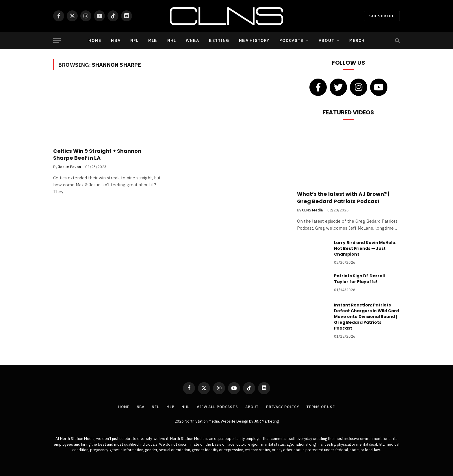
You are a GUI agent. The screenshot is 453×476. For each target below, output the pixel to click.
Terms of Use (324, 407)
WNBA (192, 40)
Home (95, 40)
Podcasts (292, 40)
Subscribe (382, 16)
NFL (134, 40)
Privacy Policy (284, 407)
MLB (153, 40)
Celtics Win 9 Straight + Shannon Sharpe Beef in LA (97, 155)
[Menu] (57, 41)
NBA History (254, 40)
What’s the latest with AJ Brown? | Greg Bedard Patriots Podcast (343, 198)
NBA (116, 40)
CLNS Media (312, 210)
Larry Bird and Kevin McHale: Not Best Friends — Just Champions (365, 248)
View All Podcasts (216, 407)
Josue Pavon (69, 167)
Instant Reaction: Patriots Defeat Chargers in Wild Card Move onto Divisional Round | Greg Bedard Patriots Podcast (366, 317)
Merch (357, 40)
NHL (172, 40)
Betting (219, 40)
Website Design (235, 421)
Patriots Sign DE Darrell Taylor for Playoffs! (359, 279)
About (327, 40)
